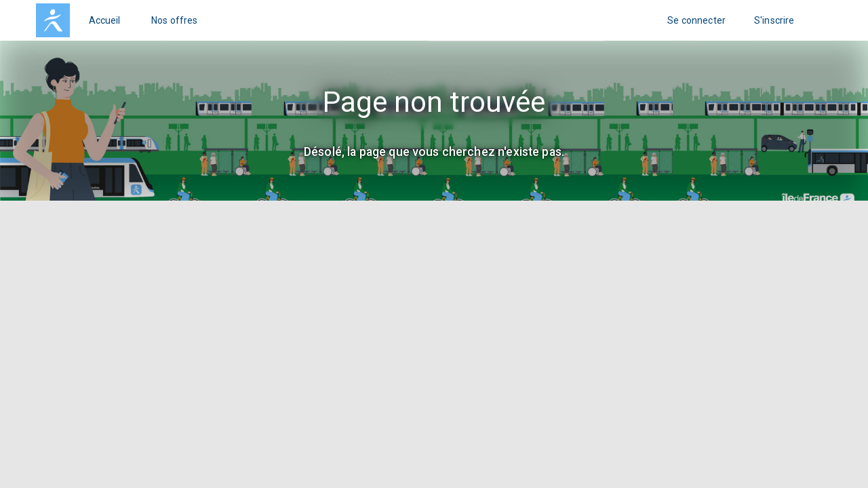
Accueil (105, 20)
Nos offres (175, 20)
